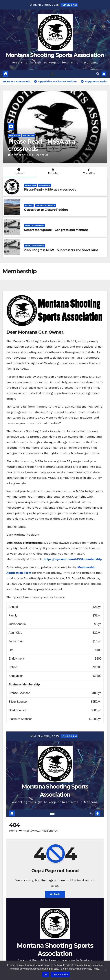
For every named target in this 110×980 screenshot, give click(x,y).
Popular (53, 172)
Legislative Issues (45, 205)
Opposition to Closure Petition (46, 210)
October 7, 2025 (23, 155)
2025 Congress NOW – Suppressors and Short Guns (61, 250)
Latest (19, 171)
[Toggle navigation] (52, 74)
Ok (46, 975)
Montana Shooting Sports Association (55, 55)
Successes (29, 135)
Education (14, 135)
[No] (105, 970)
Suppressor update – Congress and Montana (56, 230)
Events (29, 205)
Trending (89, 172)
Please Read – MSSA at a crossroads (42, 145)
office (43, 155)
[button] (98, 74)
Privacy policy (60, 975)
